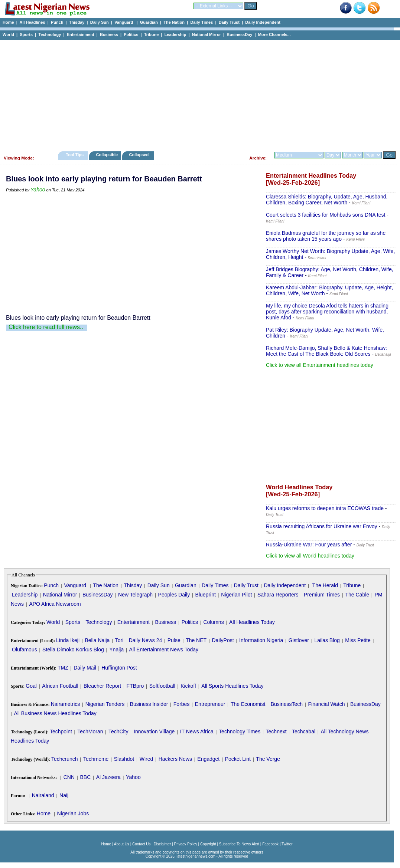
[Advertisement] (197, 93)
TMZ (63, 668)
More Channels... (274, 34)
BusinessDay (239, 34)
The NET (196, 640)
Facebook (270, 844)
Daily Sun (100, 22)
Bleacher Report (102, 686)
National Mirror (206, 34)
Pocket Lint (238, 759)
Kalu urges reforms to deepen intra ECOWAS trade (325, 508)
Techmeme (96, 759)
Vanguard (124, 22)
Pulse (174, 640)
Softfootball (162, 686)
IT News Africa (197, 731)
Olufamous (25, 650)
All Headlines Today (252, 622)
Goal (31, 686)
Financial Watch (326, 704)
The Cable (357, 595)
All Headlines (32, 22)
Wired (147, 759)
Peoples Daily (174, 595)
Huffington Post (119, 668)
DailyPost (223, 640)
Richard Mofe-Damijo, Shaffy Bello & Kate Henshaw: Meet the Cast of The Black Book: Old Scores (326, 351)
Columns (213, 622)
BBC (85, 777)
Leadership (175, 34)
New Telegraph (135, 595)
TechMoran (90, 731)
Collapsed (140, 155)
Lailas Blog (327, 640)
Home (8, 22)
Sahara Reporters (278, 595)
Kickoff (188, 686)
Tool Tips (75, 155)
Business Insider (149, 704)
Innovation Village (154, 731)
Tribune (152, 34)
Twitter (287, 844)
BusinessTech (287, 704)
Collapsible (107, 155)
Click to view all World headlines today (310, 556)
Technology (50, 34)
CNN (69, 777)
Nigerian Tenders (105, 704)
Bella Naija (97, 640)
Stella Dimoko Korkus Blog (73, 650)
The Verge (268, 759)
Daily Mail (85, 668)
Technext (276, 731)
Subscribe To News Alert (239, 844)
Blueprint (206, 595)
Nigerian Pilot (236, 595)
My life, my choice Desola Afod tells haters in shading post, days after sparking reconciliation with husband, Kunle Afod (327, 312)
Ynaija (116, 650)
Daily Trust (229, 22)
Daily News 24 (145, 640)
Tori (119, 640)
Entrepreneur (210, 704)
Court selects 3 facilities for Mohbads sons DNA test (326, 215)
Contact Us (141, 844)
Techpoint (61, 731)
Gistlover (299, 640)
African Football (60, 686)
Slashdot (124, 759)
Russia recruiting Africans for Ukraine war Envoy (322, 526)
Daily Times (201, 22)
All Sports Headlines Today (232, 686)
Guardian (149, 22)
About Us (122, 844)
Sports (26, 34)
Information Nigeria (261, 640)
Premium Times (322, 595)
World (8, 34)
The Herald (325, 585)
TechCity (118, 731)
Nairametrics (66, 704)
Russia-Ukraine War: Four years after (309, 545)
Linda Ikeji (68, 640)
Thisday (77, 22)
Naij (64, 795)
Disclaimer (162, 844)
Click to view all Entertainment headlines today (320, 365)
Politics (131, 34)
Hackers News (175, 759)
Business (109, 34)
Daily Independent (263, 22)
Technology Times (240, 731)
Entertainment (81, 34)
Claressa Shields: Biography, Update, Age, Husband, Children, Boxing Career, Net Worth (327, 200)
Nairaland (43, 795)
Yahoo (38, 190)
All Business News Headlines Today (55, 713)
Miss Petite (358, 640)
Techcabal (304, 731)
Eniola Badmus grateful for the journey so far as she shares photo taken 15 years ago (326, 236)
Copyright (208, 844)
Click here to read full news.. (46, 327)
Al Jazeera (108, 777)
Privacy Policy (185, 844)
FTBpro (135, 686)
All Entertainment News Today (164, 650)
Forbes (182, 704)
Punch (57, 22)
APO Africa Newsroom (55, 604)
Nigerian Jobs (73, 813)
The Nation (174, 22)
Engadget (208, 759)
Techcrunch (65, 759)
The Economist (248, 704)
